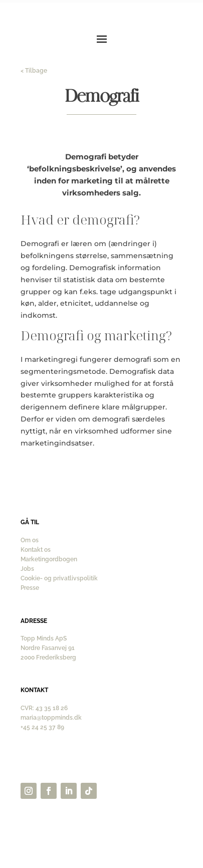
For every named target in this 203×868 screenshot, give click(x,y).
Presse (30, 588)
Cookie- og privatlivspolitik (59, 578)
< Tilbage (34, 71)
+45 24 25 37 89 (42, 727)
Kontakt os (36, 550)
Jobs (27, 569)
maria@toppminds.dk (51, 718)
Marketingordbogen (49, 559)
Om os (30, 540)
